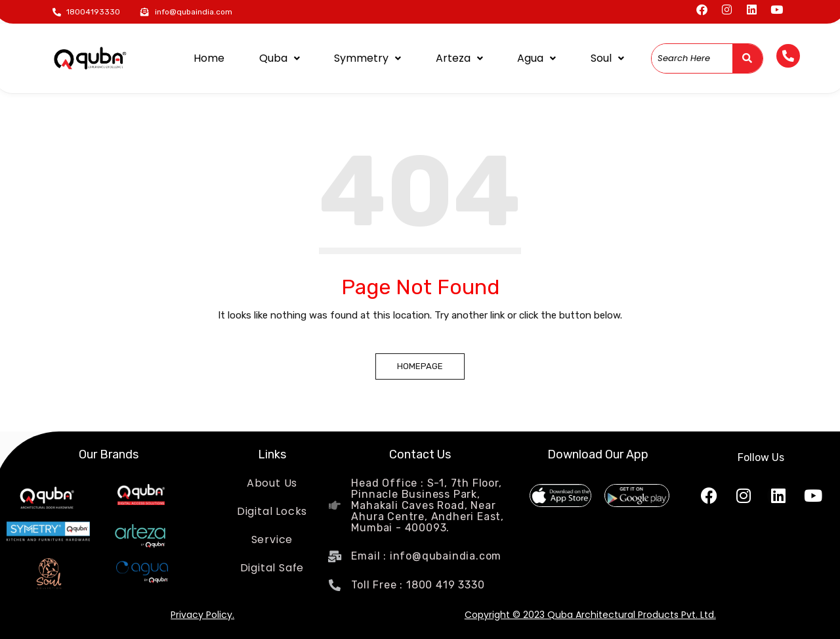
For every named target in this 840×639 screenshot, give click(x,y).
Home (213, 58)
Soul (603, 58)
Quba (282, 58)
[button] (282, 58)
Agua (534, 58)
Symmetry (368, 58)
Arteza (458, 58)
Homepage (420, 366)
